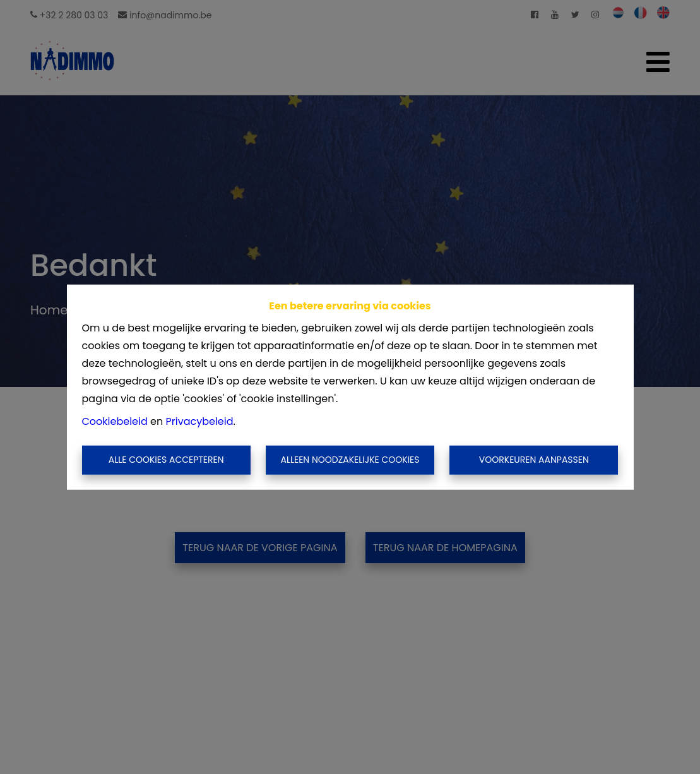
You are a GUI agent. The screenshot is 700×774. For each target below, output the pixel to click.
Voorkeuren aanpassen (534, 460)
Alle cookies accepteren (166, 460)
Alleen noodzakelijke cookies (350, 460)
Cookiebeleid (115, 421)
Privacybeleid (200, 421)
